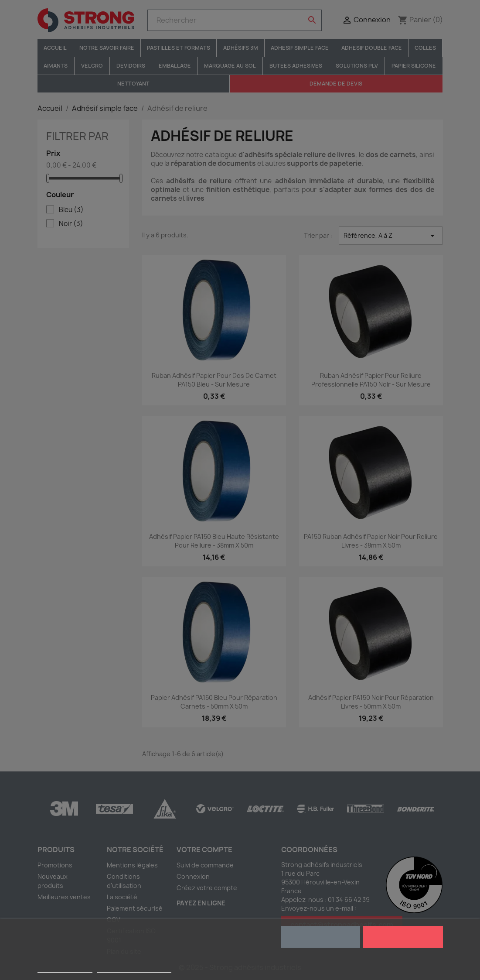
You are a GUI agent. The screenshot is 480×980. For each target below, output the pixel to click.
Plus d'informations (65, 968)
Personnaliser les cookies (134, 968)
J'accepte (403, 937)
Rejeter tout (320, 937)
